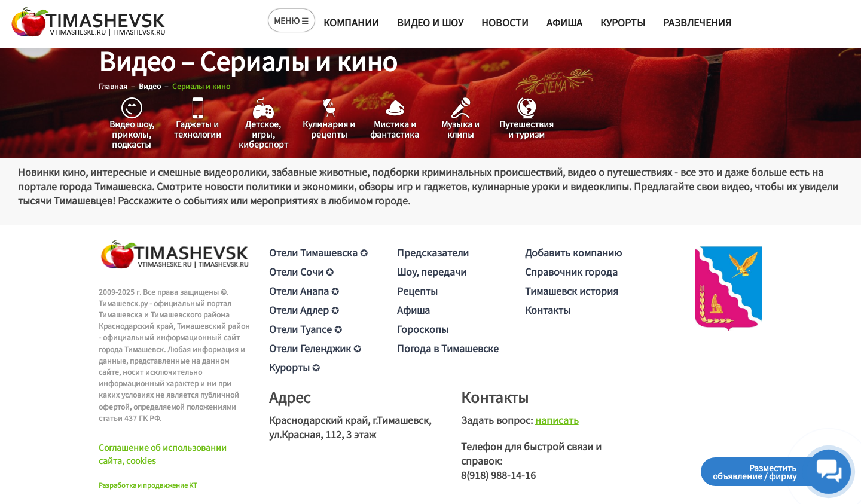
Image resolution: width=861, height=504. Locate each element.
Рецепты (417, 291)
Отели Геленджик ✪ (315, 348)
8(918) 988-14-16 (498, 475)
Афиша (564, 22)
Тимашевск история (572, 291)
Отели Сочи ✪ (301, 271)
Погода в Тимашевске (448, 348)
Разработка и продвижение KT (148, 485)
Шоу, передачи (432, 271)
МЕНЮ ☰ (291, 20)
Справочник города (571, 271)
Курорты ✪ (294, 367)
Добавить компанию (573, 252)
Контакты (548, 310)
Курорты (623, 22)
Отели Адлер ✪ (304, 310)
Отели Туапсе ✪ (306, 329)
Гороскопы (423, 329)
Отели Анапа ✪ (304, 291)
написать (557, 420)
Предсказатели (433, 252)
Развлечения (697, 22)
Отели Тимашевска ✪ (318, 252)
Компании (351, 22)
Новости (505, 22)
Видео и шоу (430, 22)
